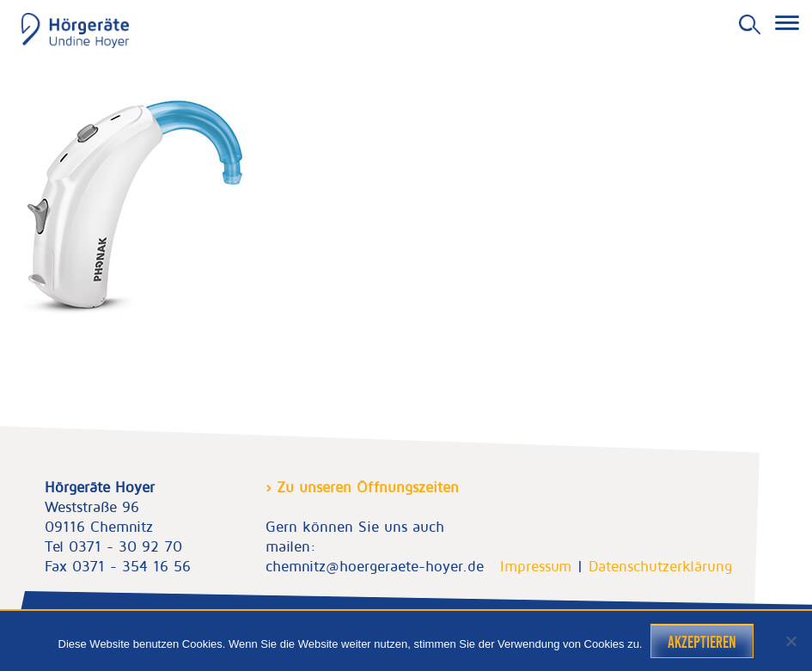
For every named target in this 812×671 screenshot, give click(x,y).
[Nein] (791, 641)
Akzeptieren (702, 642)
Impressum (536, 566)
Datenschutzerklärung (660, 566)
